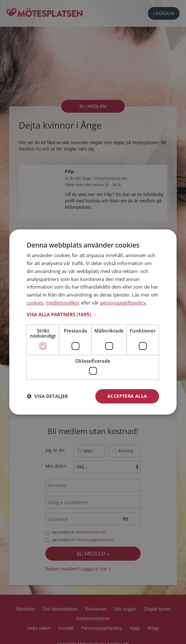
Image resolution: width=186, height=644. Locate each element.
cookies (35, 303)
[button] (93, 314)
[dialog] (93, 322)
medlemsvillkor (63, 303)
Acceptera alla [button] (127, 396)
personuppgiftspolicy (123, 303)
